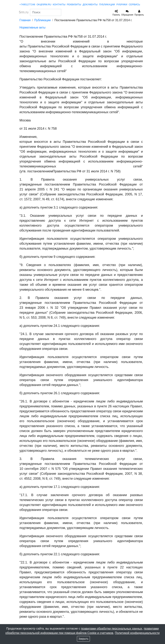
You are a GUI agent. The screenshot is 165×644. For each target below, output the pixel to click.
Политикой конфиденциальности (137, 633)
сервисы (135, 4)
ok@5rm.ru (44, 4)
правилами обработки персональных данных (112, 629)
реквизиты (74, 4)
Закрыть (84, 639)
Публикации (43, 20)
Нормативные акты (33, 27)
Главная (25, 20)
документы (90, 4)
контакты (59, 4)
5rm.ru (24, 12)
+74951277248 (27, 4)
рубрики (122, 4)
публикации (107, 4)
